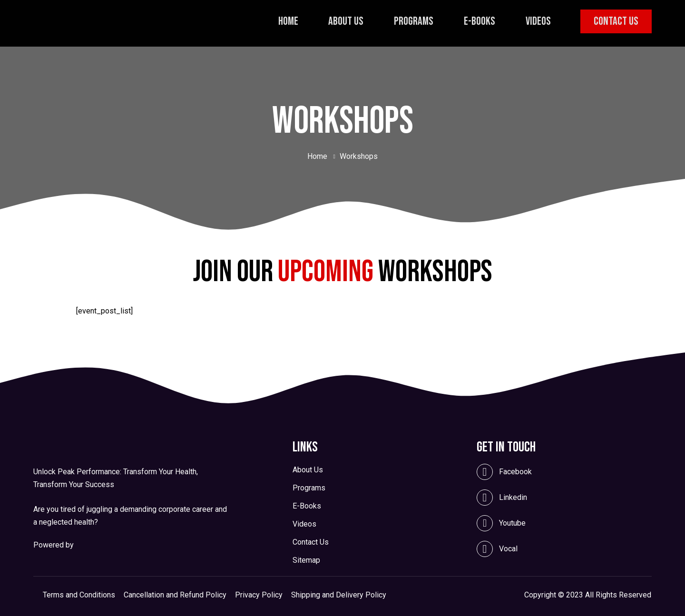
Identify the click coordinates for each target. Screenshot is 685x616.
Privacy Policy (259, 595)
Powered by (54, 545)
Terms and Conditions (79, 595)
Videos (537, 21)
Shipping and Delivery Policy (339, 595)
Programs (416, 21)
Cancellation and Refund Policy (175, 595)
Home (294, 21)
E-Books (480, 21)
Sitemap (306, 560)
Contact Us (615, 21)
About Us (351, 21)
